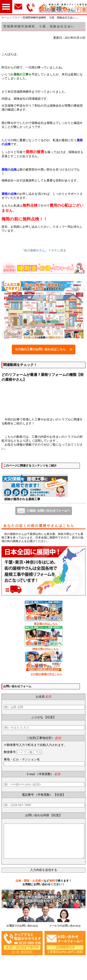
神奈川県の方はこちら (45, 649)
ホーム (5, 18)
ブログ (16, 18)
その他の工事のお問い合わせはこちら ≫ (44, 349)
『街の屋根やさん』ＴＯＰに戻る (44, 250)
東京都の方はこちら (46, 624)
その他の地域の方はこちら (46, 674)
